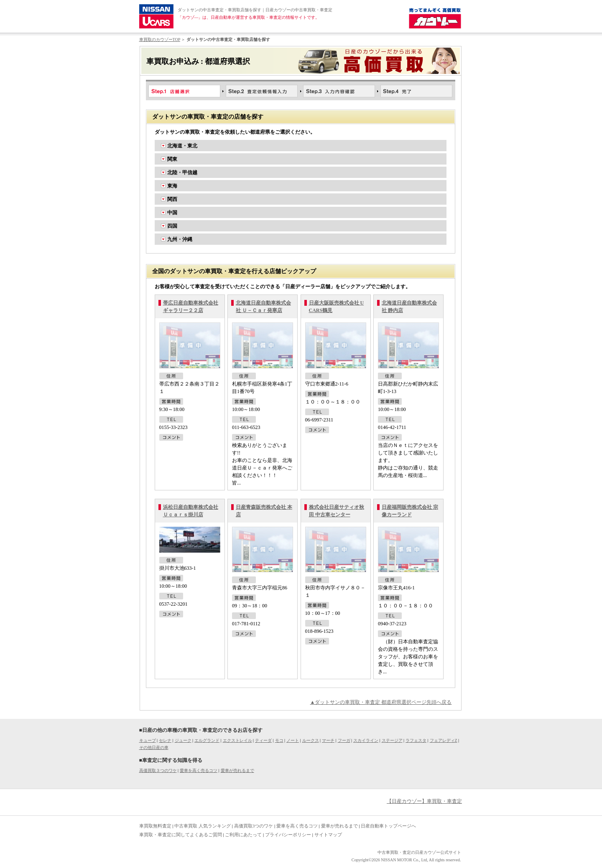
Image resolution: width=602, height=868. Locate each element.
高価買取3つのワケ (254, 826)
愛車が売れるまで (237, 770)
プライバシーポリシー (288, 835)
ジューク (183, 740)
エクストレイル (237, 740)
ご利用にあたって (243, 835)
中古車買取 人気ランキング (203, 826)
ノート (293, 740)
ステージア (392, 740)
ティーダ (263, 740)
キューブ (148, 740)
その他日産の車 (154, 747)
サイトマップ (328, 835)
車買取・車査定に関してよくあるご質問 (181, 835)
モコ (279, 740)
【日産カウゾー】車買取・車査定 (424, 801)
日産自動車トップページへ (388, 826)
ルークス (311, 740)
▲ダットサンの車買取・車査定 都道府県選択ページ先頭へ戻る (381, 702)
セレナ (165, 740)
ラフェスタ (416, 740)
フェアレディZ (444, 740)
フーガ (344, 740)
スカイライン (366, 740)
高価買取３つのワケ (158, 770)
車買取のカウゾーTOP (160, 39)
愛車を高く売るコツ (199, 770)
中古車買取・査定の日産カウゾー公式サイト (419, 852)
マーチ (328, 740)
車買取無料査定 (155, 826)
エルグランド (207, 740)
